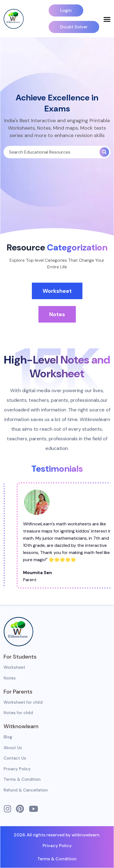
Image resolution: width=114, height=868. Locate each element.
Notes (57, 314)
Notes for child (18, 713)
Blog (8, 737)
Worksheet (57, 291)
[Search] (52, 152)
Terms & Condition (22, 779)
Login (66, 10)
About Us (13, 748)
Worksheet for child (23, 702)
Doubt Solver (74, 27)
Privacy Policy (17, 769)
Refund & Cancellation (26, 790)
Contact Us (15, 758)
